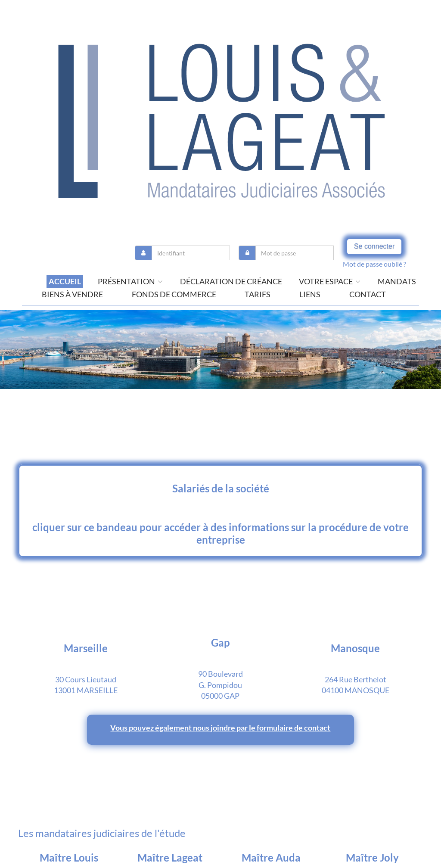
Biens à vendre (72, 294)
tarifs (258, 294)
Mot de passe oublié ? (374, 264)
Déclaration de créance (231, 281)
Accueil (65, 281)
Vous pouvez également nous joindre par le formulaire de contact (220, 728)
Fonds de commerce (174, 294)
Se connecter (374, 246)
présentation (130, 281)
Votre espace (330, 281)
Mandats (397, 281)
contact (368, 294)
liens (310, 294)
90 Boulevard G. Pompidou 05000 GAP (220, 685)
